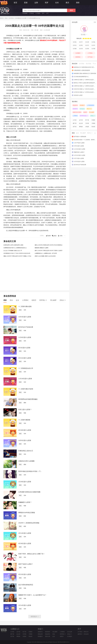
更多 (95, 22)
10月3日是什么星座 (25, 317)
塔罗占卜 (90, 133)
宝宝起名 (82, 109)
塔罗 (47, 3)
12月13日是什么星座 (80, 155)
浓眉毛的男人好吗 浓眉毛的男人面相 (13, 245)
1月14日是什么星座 (25, 605)
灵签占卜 (63, 300)
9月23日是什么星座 (25, 574)
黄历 (67, 3)
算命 (6, 18)
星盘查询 (75, 105)
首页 (15, 3)
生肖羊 (93, 45)
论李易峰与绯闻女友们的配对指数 (29, 492)
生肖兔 (93, 42)
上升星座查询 (90, 105)
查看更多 (34, 617)
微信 (55, 236)
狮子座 (75, 123)
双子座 (87, 120)
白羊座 (75, 120)
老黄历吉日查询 (77, 112)
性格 (25, 331)
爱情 (25, 403)
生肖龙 (75, 45)
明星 (25, 413)
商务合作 (86, 632)
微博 (49, 236)
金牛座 (81, 120)
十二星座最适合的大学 (26, 368)
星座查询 (75, 109)
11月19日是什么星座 (25, 379)
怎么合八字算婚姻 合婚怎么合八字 (13, 251)
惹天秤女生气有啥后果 (26, 327)
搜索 (71, 10)
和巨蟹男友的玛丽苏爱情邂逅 (28, 399)
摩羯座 (81, 127)
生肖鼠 (83, 35)
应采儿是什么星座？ (25, 410)
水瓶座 (87, 127)
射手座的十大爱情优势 (80, 137)
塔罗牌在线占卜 (84, 116)
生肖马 (87, 45)
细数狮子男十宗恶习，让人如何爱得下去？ (32, 595)
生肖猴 (75, 49)
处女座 (81, 123)
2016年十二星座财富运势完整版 (29, 523)
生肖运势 (70, 632)
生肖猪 (93, 49)
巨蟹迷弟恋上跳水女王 (26, 451)
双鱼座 (93, 127)
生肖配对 (78, 53)
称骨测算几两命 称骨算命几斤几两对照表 (85, 73)
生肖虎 (87, 42)
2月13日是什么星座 (25, 533)
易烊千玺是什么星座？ (26, 564)
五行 (43, 13)
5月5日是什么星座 (79, 146)
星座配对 (82, 105)
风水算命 (89, 64)
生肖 (57, 3)
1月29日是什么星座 (25, 482)
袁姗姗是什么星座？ (25, 502)
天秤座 (87, 123)
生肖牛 (81, 42)
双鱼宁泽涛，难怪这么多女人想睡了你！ (32, 554)
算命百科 (75, 64)
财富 (25, 516)
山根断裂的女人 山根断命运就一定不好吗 (46, 253)
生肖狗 (87, 49)
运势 (36, 3)
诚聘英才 (80, 634)
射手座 (75, 127)
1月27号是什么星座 (79, 143)
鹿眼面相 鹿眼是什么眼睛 (41, 248)
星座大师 (48, 636)
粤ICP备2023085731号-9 (63, 642)
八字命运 (31, 13)
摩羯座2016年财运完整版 (27, 513)
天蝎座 (93, 123)
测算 (78, 3)
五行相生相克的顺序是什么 (81, 77)
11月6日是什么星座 (25, 337)
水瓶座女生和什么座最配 (26, 461)
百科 (25, 310)
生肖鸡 (81, 49)
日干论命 (90, 57)
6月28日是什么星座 (25, 430)
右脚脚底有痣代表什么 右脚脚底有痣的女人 (15, 248)
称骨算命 (78, 57)
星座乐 (2, 18)
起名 (17, 300)
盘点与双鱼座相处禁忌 (26, 585)
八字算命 (38, 13)
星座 (26, 3)
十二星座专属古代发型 (26, 389)
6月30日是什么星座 (25, 544)
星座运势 (40, 634)
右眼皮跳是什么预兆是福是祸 (82, 70)
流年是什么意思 (78, 95)
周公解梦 (53, 300)
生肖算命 (11, 18)
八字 (47, 13)
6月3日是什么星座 (24, 348)
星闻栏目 (40, 632)
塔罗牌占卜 (43, 300)
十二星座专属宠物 (24, 420)
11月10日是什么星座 (80, 149)
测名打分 (89, 109)
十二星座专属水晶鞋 (25, 306)
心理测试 (25, 300)
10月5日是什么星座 (25, 440)
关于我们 (80, 632)
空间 (61, 236)
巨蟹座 (93, 120)
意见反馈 (86, 634)
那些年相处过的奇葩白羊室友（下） (30, 471)
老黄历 (34, 300)
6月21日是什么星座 (25, 358)
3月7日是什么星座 (79, 158)
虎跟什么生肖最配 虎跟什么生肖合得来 (45, 256)
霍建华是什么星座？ (79, 152)
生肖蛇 (81, 45)
